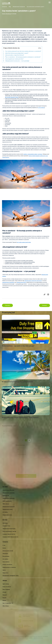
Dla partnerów (6, 557)
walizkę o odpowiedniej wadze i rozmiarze (33, 154)
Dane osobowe (6, 562)
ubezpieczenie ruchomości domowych (33, 281)
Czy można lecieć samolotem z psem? (35, 7)
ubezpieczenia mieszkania (8, 282)
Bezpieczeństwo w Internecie (9, 568)
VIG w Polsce (6, 606)
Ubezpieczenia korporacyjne (9, 529)
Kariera (4, 548)
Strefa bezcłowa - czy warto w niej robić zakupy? (18, 346)
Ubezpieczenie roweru (8, 510)
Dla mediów (5, 559)
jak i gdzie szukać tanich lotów (24, 242)
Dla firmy (5, 520)
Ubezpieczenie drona (7, 515)
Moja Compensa (6, 590)
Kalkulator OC (6, 496)
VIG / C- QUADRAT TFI (8, 604)
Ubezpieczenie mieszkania (9, 499)
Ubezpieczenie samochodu (9, 493)
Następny (45, 305)
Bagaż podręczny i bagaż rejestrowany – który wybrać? (20, 418)
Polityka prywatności (7, 565)
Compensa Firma (6, 526)
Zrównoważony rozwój (8, 551)
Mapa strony (5, 573)
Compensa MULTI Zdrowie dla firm (10, 537)
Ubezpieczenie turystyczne (9, 507)
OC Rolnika (5, 512)
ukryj (40, 48)
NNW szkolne (6, 504)
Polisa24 (5, 595)
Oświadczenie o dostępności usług (10, 576)
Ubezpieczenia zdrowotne (8, 490)
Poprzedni (7, 305)
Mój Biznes (5, 523)
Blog (10, 7)
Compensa (4, 7)
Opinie (4, 570)
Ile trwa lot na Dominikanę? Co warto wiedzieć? (18, 382)
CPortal (4, 593)
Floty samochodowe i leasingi (9, 532)
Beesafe (4, 598)
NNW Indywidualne (7, 501)
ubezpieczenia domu (21, 282)
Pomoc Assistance (7, 587)
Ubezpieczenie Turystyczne (19, 7)
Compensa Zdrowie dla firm (9, 535)
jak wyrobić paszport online (12, 97)
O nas (4, 546)
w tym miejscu (41, 108)
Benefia (4, 601)
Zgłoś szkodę (6, 584)
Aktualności (5, 554)
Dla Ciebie (5, 487)
